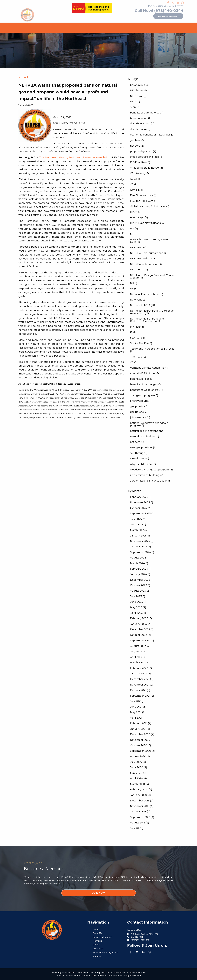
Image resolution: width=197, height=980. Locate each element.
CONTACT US (98, 30)
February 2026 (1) (141, 497)
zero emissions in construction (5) (151, 481)
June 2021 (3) (138, 707)
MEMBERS (67, 26)
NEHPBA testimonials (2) (145, 259)
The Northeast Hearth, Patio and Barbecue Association (75, 157)
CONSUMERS (143, 26)
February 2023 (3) (141, 618)
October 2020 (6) (140, 745)
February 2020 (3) (141, 790)
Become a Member (102, 937)
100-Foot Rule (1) (140, 162)
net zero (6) (137, 146)
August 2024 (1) (140, 558)
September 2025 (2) (142, 514)
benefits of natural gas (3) (146, 384)
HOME (36, 26)
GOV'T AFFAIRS (102, 26)
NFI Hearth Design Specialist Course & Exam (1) (152, 276)
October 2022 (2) (140, 635)
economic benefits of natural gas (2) (152, 135)
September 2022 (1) (142, 641)
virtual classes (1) (140, 459)
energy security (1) (141, 401)
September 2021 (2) (142, 696)
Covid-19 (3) (137, 190)
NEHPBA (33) (138, 248)
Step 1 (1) (135, 107)
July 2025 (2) (138, 519)
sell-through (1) (139, 453)
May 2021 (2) (138, 712)
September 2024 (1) (142, 552)
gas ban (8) (137, 140)
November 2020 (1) (142, 740)
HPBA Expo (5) (139, 218)
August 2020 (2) (140, 756)
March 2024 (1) (139, 563)
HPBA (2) (136, 212)
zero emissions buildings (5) (147, 475)
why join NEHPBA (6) (143, 464)
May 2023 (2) (138, 607)
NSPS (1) (135, 102)
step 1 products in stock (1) (146, 157)
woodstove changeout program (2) (151, 470)
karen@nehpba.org (140, 940)
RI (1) (133, 332)
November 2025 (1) (142, 502)
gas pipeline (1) (139, 406)
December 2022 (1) (142, 629)
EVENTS (82, 26)
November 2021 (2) (142, 685)
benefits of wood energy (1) (147, 390)
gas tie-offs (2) (139, 412)
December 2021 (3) (142, 679)
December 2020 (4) (142, 734)
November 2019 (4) (142, 806)
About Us (97, 933)
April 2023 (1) (138, 613)
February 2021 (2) (141, 723)
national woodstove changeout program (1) (149, 424)
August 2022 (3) (140, 646)
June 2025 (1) (138, 525)
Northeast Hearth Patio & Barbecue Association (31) (152, 312)
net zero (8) (137, 442)
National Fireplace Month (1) (147, 294)
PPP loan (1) (137, 327)
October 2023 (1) (140, 585)
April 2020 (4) (138, 778)
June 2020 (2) (139, 767)
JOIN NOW (98, 893)
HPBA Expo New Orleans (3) (147, 223)
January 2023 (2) (140, 624)
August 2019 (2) (140, 823)
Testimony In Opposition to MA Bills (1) (152, 350)
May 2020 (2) (138, 773)
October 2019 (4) (140, 812)
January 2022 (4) (140, 674)
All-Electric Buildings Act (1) (147, 168)
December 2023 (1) (142, 580)
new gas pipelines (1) (143, 447)
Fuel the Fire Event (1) (143, 201)
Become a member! (161, 16)
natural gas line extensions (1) (148, 431)
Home (96, 929)
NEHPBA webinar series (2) (147, 264)
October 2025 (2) (140, 508)
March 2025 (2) (139, 530)
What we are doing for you (106, 953)
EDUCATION (124, 26)
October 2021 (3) (140, 690)
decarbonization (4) (142, 124)
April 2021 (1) (138, 718)
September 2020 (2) (142, 751)
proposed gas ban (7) (143, 151)
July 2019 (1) (137, 828)
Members (97, 941)
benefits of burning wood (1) (147, 113)
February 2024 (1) (141, 569)
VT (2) (134, 362)
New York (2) (138, 300)
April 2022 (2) (138, 657)
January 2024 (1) (140, 574)
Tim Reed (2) (138, 357)
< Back (24, 77)
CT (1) (133, 184)
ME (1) (134, 234)
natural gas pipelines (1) (145, 437)
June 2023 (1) (138, 602)
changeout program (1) (144, 395)
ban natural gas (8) (142, 379)
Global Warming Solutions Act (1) (150, 206)
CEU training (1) (139, 173)
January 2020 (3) (140, 795)
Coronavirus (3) (139, 85)
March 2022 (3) (139, 663)
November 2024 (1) (142, 541)
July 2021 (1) (137, 701)
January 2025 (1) (140, 536)
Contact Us (98, 949)
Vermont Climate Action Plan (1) (150, 368)
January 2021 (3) (140, 729)
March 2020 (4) (139, 784)
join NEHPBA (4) (140, 418)
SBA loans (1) (138, 338)
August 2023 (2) (140, 591)
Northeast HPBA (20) (143, 305)
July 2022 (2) (138, 652)
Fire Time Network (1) (143, 195)
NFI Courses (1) (139, 270)
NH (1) (134, 283)
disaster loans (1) (140, 129)
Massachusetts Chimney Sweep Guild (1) (150, 241)
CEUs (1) (135, 179)
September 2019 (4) (142, 817)
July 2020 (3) (138, 762)
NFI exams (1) (138, 96)
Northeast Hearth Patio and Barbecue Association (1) (147, 320)
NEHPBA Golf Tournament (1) (148, 253)
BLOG (159, 26)
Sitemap (97, 956)
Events (96, 945)
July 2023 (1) (138, 596)
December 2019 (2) (142, 801)
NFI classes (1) (138, 91)
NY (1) (133, 289)
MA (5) (134, 229)
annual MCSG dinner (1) (144, 373)
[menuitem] (36, 26)
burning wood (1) (140, 118)
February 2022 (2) (141, 668)
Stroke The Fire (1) (141, 343)
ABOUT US (50, 26)
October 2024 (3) (140, 547)
